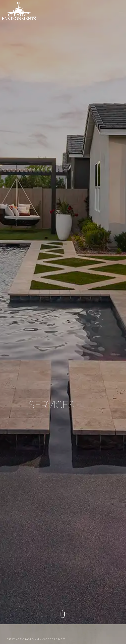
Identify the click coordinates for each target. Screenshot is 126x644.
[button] (121, 11)
